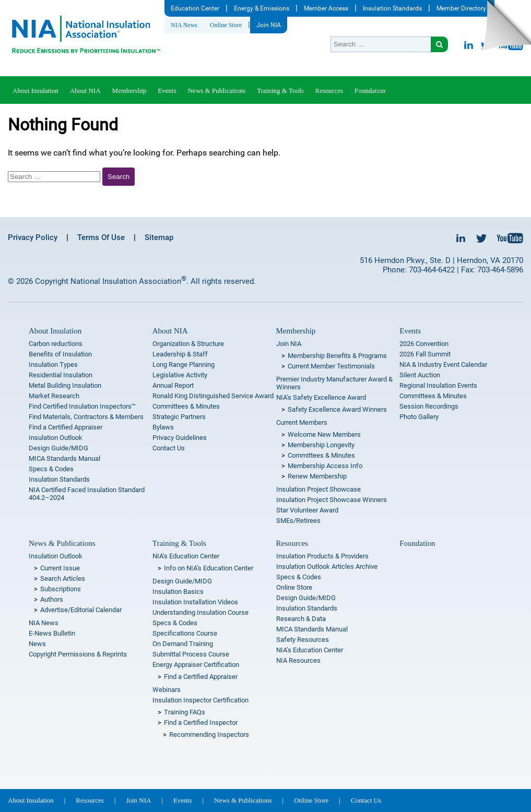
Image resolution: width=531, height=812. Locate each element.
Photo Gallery (419, 417)
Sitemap (159, 237)
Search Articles (63, 578)
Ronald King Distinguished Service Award (213, 396)
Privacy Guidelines (180, 438)
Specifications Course (185, 633)
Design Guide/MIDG (58, 448)
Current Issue (60, 568)
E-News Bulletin (52, 633)
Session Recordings (429, 406)
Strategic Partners (179, 417)
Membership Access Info (325, 466)
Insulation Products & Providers (322, 556)
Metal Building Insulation (65, 385)
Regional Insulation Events (438, 385)
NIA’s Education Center (186, 556)
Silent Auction (420, 375)
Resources (329, 91)
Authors (52, 599)
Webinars (167, 690)
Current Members (302, 422)
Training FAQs (185, 712)
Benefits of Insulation (60, 354)
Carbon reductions (56, 344)
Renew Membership (317, 476)
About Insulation (36, 91)
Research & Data (301, 619)
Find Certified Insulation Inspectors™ (82, 406)
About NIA (85, 91)
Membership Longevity (321, 445)
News (37, 644)
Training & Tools (280, 91)
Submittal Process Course (191, 654)
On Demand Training (183, 644)
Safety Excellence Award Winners (337, 409)
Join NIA (269, 25)
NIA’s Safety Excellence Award (321, 397)
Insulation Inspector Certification (200, 700)
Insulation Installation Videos (195, 602)
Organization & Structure (188, 344)
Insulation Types (53, 365)
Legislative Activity (180, 375)
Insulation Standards (392, 8)
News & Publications (217, 91)
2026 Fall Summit (425, 354)
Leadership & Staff (180, 354)
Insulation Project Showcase (318, 489)
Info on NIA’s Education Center (209, 568)
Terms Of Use (101, 237)
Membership (129, 91)
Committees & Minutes (186, 406)
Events (167, 91)
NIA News (184, 25)
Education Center (195, 8)
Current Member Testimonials (331, 366)
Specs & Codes (51, 469)
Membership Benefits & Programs (337, 356)
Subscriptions (61, 589)
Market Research (54, 396)
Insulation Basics (178, 592)
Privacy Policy (33, 237)
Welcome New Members (324, 434)
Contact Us (169, 448)
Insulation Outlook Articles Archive (327, 566)
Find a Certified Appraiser (66, 427)
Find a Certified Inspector (201, 723)
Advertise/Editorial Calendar (81, 610)
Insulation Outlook (56, 438)
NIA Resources (298, 660)
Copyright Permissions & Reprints (78, 654)
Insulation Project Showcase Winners (332, 500)
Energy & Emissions (262, 8)
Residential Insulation (61, 375)
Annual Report (173, 385)
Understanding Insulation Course (200, 612)
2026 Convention (424, 344)
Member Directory (461, 8)
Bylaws (163, 427)
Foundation (370, 91)
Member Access (326, 8)
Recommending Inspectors (209, 735)
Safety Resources (303, 640)
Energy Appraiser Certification (196, 665)
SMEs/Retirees (298, 521)
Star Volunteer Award (307, 510)
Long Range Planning (184, 365)
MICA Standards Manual (64, 458)
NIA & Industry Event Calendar (443, 365)
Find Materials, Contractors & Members (86, 417)
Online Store (226, 25)
